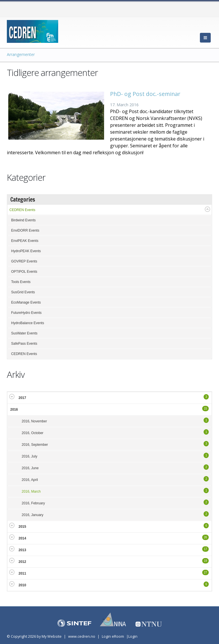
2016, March (31, 491)
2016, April (30, 480)
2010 (22, 585)
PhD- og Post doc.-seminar (145, 94)
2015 (22, 527)
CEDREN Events (22, 210)
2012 (22, 562)
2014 (22, 538)
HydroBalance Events (28, 323)
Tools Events (21, 282)
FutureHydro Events (26, 313)
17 (205, 549)
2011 (22, 573)
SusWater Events (24, 333)
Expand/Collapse (207, 209)
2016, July (30, 456)
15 (205, 409)
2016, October (33, 433)
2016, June (30, 468)
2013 (22, 550)
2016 (14, 410)
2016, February (33, 503)
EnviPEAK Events (25, 241)
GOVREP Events (24, 261)
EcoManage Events (26, 302)
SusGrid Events (23, 292)
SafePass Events (24, 344)
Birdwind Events (23, 220)
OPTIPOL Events (24, 272)
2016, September (35, 445)
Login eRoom (113, 636)
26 (205, 537)
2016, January (33, 515)
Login (133, 636)
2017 (22, 398)
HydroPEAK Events (26, 251)
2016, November (34, 421)
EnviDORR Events (25, 230)
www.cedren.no (82, 636)
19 (205, 561)
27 (205, 572)
